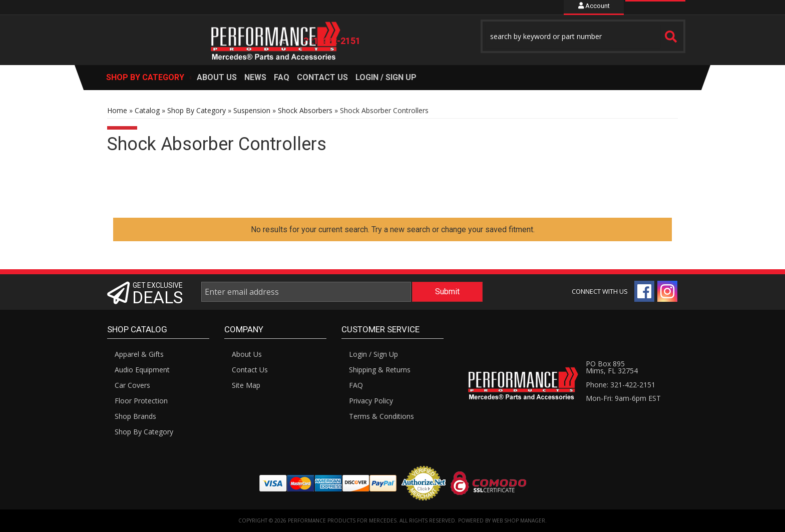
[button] (583, 36)
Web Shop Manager (519, 520)
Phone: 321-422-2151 (621, 385)
